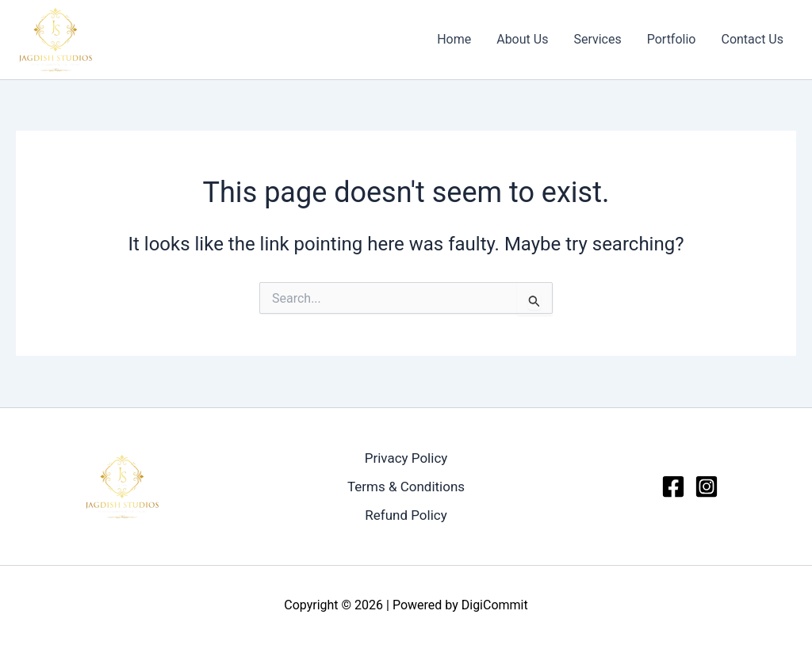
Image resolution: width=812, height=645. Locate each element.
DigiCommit (495, 605)
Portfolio (672, 39)
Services (597, 39)
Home (454, 39)
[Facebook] (673, 487)
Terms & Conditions (406, 487)
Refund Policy (406, 515)
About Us (522, 39)
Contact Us (752, 39)
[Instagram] (707, 487)
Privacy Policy (406, 458)
